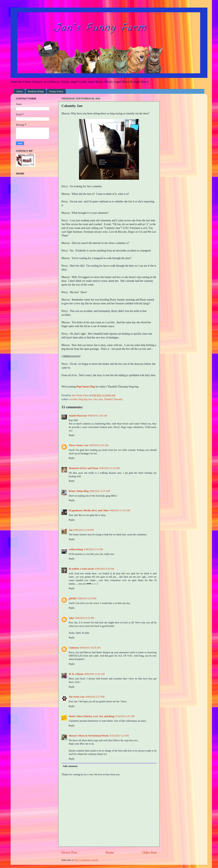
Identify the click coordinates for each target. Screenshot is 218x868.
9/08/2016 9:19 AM (99, 445)
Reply (72, 435)
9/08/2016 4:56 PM (104, 569)
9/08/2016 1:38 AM (97, 416)
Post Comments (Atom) (86, 860)
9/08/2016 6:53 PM (87, 599)
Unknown (74, 648)
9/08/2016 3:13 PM (93, 549)
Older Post (149, 852)
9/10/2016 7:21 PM (119, 736)
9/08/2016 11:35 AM (100, 491)
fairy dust (98, 399)
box (90, 399)
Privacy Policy (56, 91)
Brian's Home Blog (79, 491)
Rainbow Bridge (36, 91)
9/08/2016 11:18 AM (109, 468)
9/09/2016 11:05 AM (94, 674)
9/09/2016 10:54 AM (90, 648)
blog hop (83, 399)
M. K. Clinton (76, 674)
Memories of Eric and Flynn (83, 468)
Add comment (70, 766)
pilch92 (73, 599)
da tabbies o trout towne (81, 569)
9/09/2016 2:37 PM (95, 697)
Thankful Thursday (113, 399)
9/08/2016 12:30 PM (84, 530)
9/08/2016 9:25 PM (84, 618)
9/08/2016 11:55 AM (120, 510)
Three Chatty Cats (78, 445)
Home (20, 91)
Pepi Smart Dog (86, 387)
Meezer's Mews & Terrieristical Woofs (89, 736)
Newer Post (69, 852)
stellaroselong (76, 549)
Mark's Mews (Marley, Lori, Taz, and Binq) (92, 716)
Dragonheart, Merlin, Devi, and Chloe (89, 510)
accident (73, 399)
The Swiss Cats (77, 697)
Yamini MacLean (78, 416)
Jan (71, 530)
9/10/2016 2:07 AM (125, 716)
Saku (71, 618)
